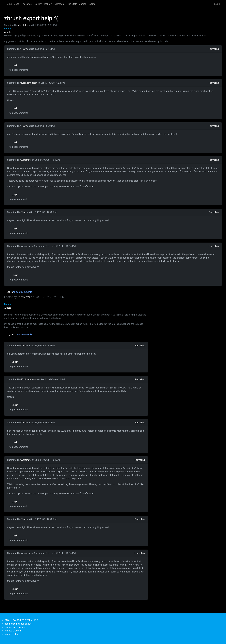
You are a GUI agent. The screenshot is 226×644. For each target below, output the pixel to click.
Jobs (17, 4)
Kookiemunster (29, 83)
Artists (8, 32)
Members (60, 4)
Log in (217, 4)
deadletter (23, 25)
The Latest (27, 4)
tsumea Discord (13, 631)
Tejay (24, 49)
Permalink (214, 49)
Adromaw (26, 160)
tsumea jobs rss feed (15, 627)
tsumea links (11, 634)
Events (92, 4)
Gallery (38, 4)
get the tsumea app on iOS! (18, 624)
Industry (48, 4)
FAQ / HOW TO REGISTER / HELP (21, 620)
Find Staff (72, 4)
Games (83, 4)
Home (9, 4)
